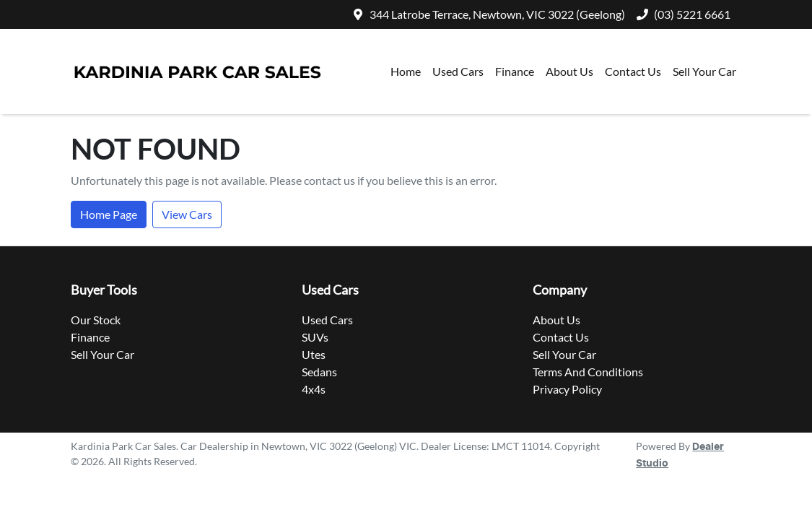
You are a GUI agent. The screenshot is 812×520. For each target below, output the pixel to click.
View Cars (187, 214)
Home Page (109, 214)
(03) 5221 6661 (692, 14)
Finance (515, 71)
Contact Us (633, 71)
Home (406, 71)
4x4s (314, 389)
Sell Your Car (704, 71)
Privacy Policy (567, 389)
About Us (569, 71)
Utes (314, 354)
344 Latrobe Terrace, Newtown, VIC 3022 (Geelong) (497, 14)
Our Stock (96, 320)
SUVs (315, 337)
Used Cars (458, 71)
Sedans (319, 372)
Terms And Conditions (588, 372)
